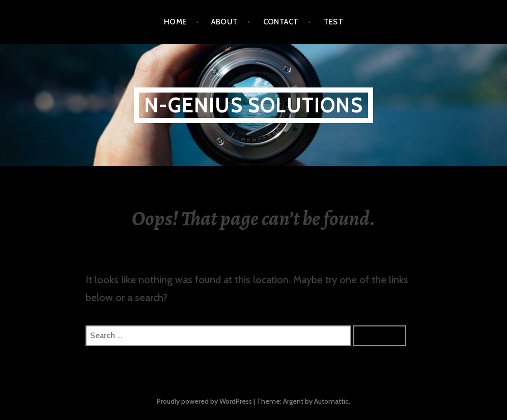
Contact (281, 22)
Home (175, 22)
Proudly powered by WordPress (204, 401)
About (224, 22)
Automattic (331, 401)
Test (334, 22)
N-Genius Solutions (253, 105)
